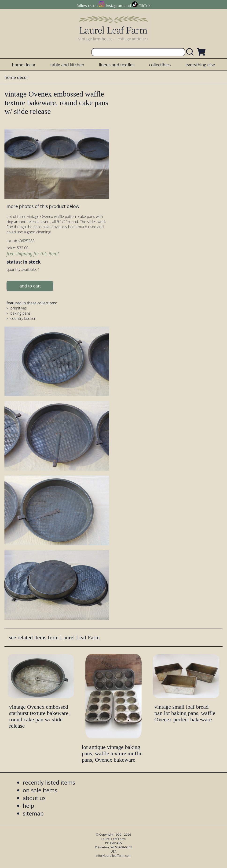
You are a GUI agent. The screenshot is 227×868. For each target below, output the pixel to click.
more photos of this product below (43, 206)
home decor (24, 65)
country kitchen (23, 318)
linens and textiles (117, 65)
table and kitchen (67, 65)
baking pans (20, 313)
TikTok (145, 6)
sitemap (33, 813)
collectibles (160, 65)
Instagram (115, 6)
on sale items (40, 790)
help (28, 806)
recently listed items (49, 782)
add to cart (30, 286)
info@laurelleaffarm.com (113, 856)
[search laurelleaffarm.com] (191, 52)
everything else (200, 65)
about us (34, 798)
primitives (18, 308)
